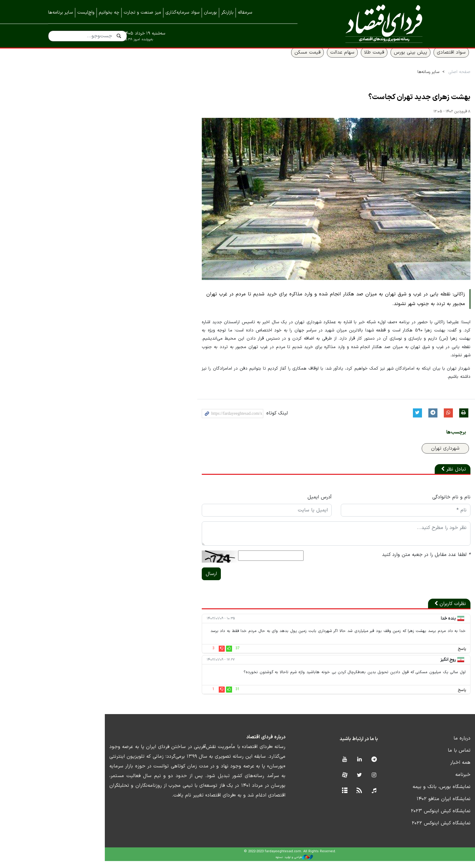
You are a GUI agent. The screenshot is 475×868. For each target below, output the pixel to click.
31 (181, 696)
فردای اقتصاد (371, 23)
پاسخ (418, 656)
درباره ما (418, 745)
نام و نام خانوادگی (408, 504)
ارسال (155, 581)
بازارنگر (227, 13)
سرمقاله (245, 13)
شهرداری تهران (402, 455)
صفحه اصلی (416, 79)
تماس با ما (415, 757)
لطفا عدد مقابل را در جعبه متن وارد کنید (383, 562)
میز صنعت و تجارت (142, 13)
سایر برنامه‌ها (61, 13)
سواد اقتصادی (408, 60)
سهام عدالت (299, 60)
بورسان (210, 13)
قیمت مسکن (264, 60)
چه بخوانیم (109, 13)
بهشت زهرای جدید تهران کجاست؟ (376, 105)
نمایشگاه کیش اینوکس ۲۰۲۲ (397, 830)
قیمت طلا (331, 60)
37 (181, 655)
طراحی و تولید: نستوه (242, 864)
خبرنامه (419, 782)
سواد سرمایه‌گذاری (183, 13)
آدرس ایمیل (269, 504)
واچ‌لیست (86, 13)
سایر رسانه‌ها (385, 79)
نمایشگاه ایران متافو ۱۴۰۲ (400, 806)
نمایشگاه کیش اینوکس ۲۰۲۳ (397, 818)
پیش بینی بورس (367, 60)
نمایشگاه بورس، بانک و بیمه (398, 794)
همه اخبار (417, 770)
